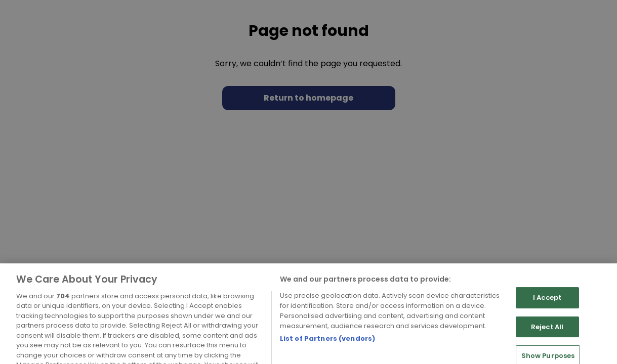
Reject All (547, 338)
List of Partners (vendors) (327, 350)
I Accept (547, 309)
